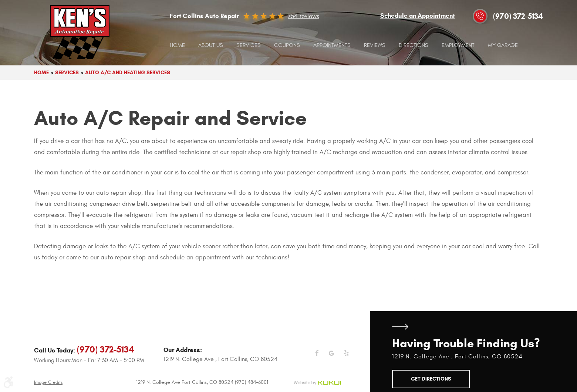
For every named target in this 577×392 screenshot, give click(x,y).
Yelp (347, 358)
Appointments (332, 45)
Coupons (287, 45)
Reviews (375, 45)
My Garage (503, 45)
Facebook (317, 358)
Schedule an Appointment (418, 16)
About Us (211, 45)
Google (332, 358)
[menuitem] (177, 45)
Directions (414, 45)
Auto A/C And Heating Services (128, 73)
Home (177, 45)
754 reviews (303, 16)
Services (249, 45)
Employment (458, 45)
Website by (317, 383)
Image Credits (48, 383)
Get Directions (400, 326)
